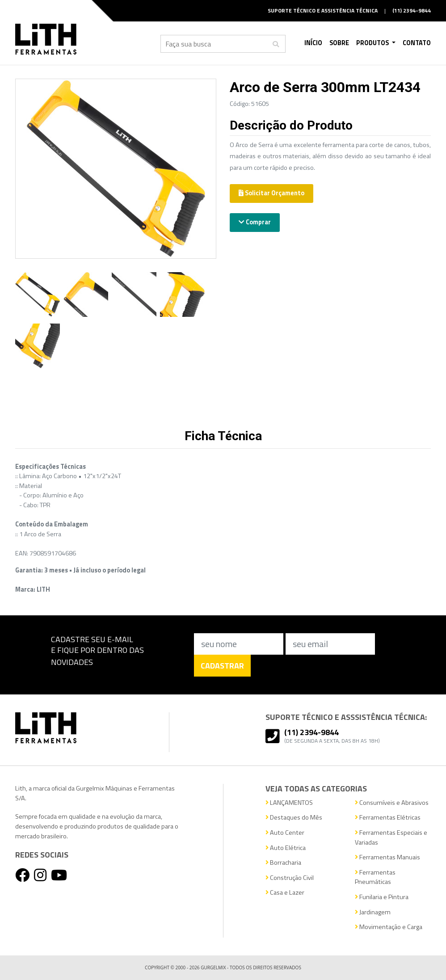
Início (313, 43)
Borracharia (283, 863)
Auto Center (285, 833)
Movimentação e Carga (389, 927)
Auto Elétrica (286, 848)
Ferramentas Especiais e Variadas (391, 838)
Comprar (255, 222)
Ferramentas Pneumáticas (375, 877)
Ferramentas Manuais (387, 857)
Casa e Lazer (285, 893)
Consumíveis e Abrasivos (392, 803)
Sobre (339, 43)
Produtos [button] (373, 43)
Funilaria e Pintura (382, 897)
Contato (417, 43)
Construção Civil (290, 878)
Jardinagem (373, 912)
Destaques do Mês (294, 818)
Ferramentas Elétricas (388, 818)
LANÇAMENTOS (289, 803)
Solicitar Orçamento (271, 193)
